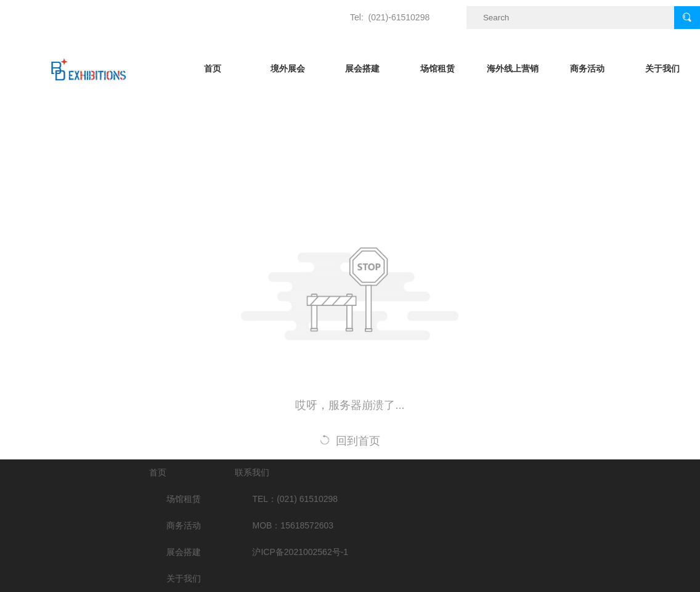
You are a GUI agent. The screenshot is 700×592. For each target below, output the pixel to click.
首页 (213, 68)
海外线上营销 (513, 68)
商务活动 (587, 68)
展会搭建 (362, 68)
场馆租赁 (437, 68)
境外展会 (288, 68)
